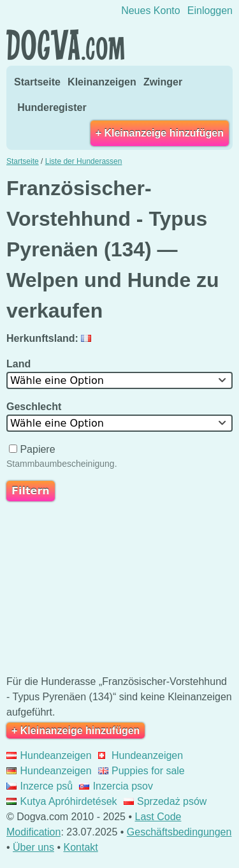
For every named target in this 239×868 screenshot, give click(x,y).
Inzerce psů (40, 786)
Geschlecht (35, 407)
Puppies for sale (141, 771)
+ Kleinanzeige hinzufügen (160, 133)
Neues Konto (151, 11)
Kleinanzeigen (102, 82)
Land (20, 364)
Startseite (37, 82)
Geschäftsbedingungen (179, 832)
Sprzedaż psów (165, 801)
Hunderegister (52, 107)
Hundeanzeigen (49, 755)
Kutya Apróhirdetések (62, 801)
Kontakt (80, 847)
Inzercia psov (116, 786)
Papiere (33, 449)
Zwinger (163, 82)
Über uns (33, 847)
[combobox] (119, 380)
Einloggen (210, 11)
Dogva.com (65, 45)
